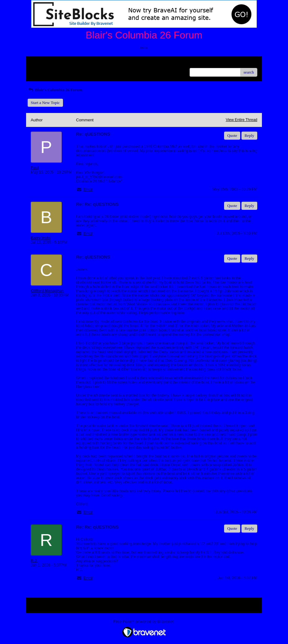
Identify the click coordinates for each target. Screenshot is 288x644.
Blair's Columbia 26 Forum (55, 90)
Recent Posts (41, 70)
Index (70, 63)
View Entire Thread (241, 120)
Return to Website (45, 63)
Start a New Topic (45, 103)
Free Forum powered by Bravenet (144, 621)
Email (88, 190)
